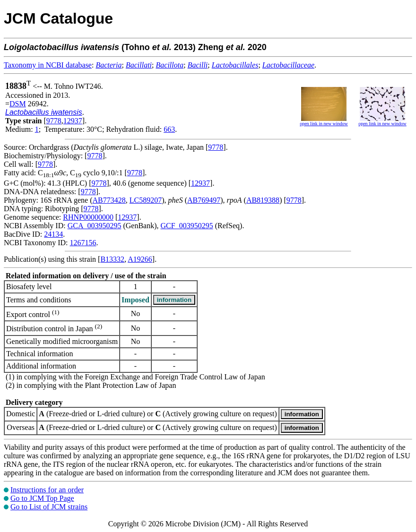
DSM (18, 104)
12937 (73, 121)
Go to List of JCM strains (49, 507)
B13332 (112, 259)
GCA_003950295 (95, 226)
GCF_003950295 (187, 226)
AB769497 (204, 200)
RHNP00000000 (88, 217)
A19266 (140, 259)
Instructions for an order (47, 490)
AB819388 (263, 200)
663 (169, 129)
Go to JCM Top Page (42, 498)
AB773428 (109, 200)
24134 (53, 234)
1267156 (83, 243)
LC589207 (146, 200)
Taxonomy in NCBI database (48, 65)
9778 (54, 121)
